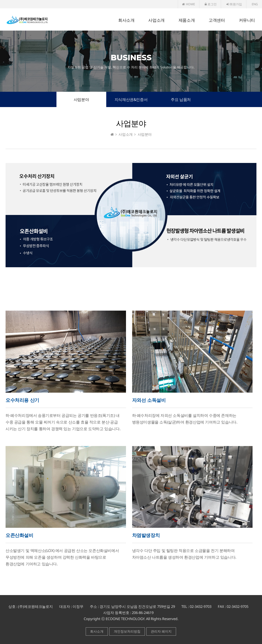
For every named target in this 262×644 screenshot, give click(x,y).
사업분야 (81, 99)
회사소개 (126, 20)
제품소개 (187, 20)
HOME (189, 4)
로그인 (211, 4)
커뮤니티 (247, 20)
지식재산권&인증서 (131, 99)
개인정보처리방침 (127, 631)
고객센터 (217, 20)
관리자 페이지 (161, 631)
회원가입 (234, 4)
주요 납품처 (181, 99)
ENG (255, 4)
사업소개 (156, 20)
